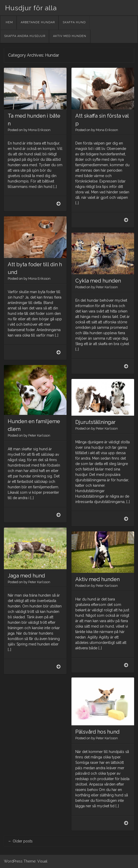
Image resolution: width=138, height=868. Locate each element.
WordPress (13, 861)
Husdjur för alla (31, 8)
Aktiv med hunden (70, 36)
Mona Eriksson (39, 130)
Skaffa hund (74, 22)
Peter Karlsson (107, 287)
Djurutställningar (95, 422)
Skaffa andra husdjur (25, 36)
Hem (9, 22)
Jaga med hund (26, 576)
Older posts (20, 841)
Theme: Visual (35, 861)
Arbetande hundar (38, 22)
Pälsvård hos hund (97, 732)
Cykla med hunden (98, 281)
